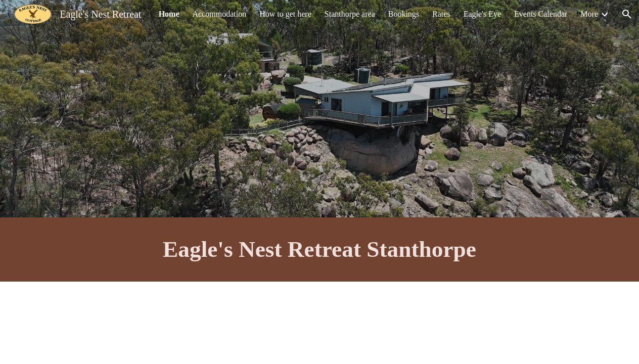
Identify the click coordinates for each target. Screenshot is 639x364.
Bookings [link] (404, 14)
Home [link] (169, 14)
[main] (320, 249)
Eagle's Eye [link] (482, 14)
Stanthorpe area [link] (350, 14)
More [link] (589, 14)
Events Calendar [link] (541, 14)
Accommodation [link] (220, 14)
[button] (627, 14)
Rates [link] (441, 14)
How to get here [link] (285, 14)
